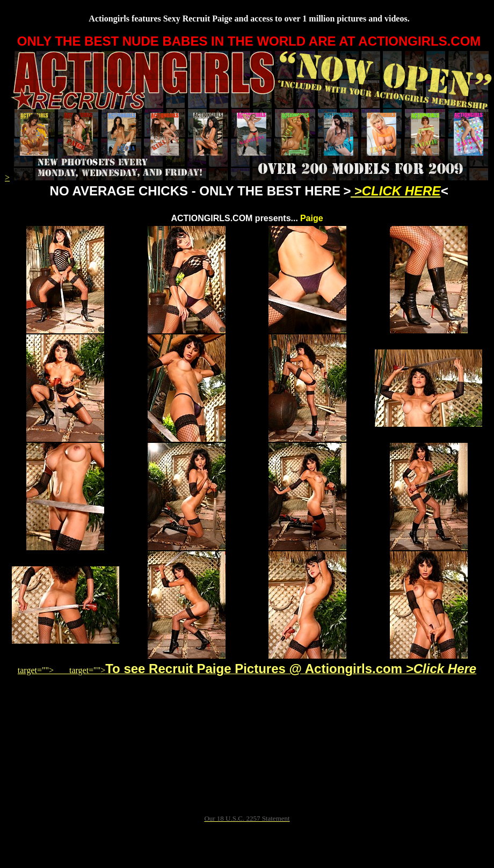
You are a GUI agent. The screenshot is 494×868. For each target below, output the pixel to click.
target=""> (42, 670)
